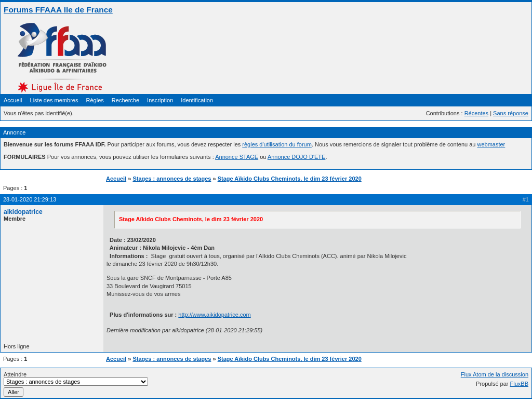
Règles (95, 100)
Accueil (13, 100)
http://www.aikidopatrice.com (214, 315)
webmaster (491, 144)
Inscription (160, 100)
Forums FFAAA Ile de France (58, 10)
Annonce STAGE (237, 157)
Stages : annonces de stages (172, 179)
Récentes (476, 113)
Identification (197, 100)
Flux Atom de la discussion (495, 374)
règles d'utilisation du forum (277, 144)
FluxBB (519, 384)
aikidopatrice (23, 212)
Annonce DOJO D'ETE (297, 157)
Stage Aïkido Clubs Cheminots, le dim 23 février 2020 (290, 179)
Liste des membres (54, 100)
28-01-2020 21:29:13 (30, 199)
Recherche (125, 100)
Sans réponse (511, 113)
